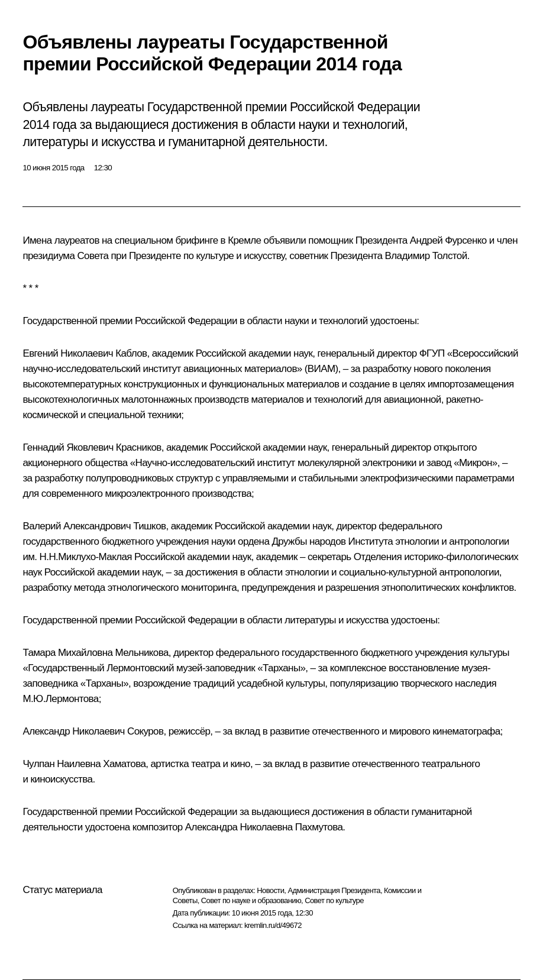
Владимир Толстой (426, 256)
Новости (270, 890)
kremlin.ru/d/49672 (273, 925)
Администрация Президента (334, 890)
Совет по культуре (334, 900)
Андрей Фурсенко (448, 240)
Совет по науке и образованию (251, 900)
